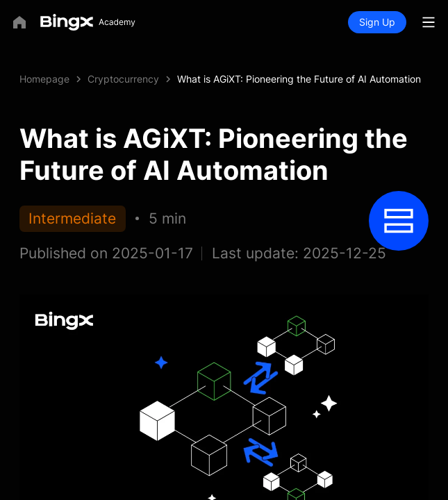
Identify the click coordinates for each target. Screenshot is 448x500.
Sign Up (377, 22)
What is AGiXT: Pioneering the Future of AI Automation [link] (299, 79)
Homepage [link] (44, 79)
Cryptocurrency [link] (123, 79)
